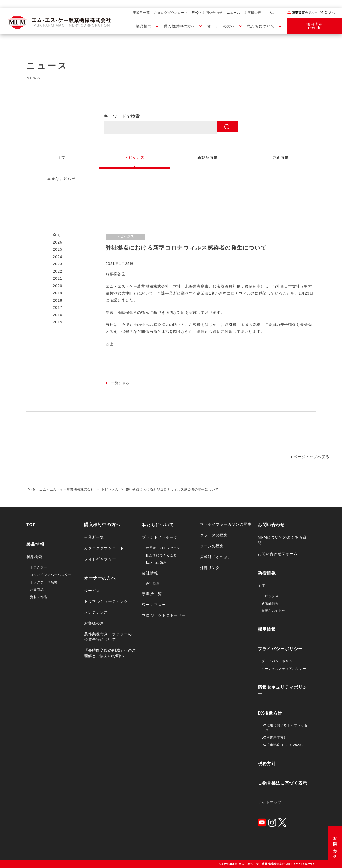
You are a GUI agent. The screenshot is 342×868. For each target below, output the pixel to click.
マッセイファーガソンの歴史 (226, 524)
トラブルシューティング (106, 601)
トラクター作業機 (44, 582)
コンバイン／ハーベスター (51, 575)
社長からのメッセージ (163, 548)
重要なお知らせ (274, 611)
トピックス (270, 596)
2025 (58, 249)
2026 (58, 242)
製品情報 (144, 26)
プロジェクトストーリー (164, 615)
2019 (58, 293)
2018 (58, 300)
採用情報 (267, 629)
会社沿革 (153, 584)
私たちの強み (156, 563)
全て (57, 235)
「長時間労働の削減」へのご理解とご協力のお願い (110, 653)
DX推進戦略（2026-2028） (283, 745)
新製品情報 (270, 603)
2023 (58, 264)
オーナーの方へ (221, 26)
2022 (58, 271)
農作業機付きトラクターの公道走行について (108, 637)
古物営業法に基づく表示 (283, 783)
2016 (58, 315)
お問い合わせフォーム (278, 554)
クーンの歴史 (212, 546)
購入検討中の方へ (179, 26)
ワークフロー (154, 605)
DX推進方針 (270, 713)
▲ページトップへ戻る (310, 457)
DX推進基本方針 (274, 738)
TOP (31, 525)
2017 (58, 307)
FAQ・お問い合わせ (207, 13)
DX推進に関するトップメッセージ (285, 728)
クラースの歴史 (214, 535)
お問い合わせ (335, 846)
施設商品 (37, 590)
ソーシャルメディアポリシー (284, 669)
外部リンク (210, 568)
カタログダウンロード (171, 13)
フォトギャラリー (100, 559)
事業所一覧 (142, 13)
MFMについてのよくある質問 (282, 540)
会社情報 (150, 573)
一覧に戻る (120, 383)
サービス (92, 591)
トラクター (39, 567)
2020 (58, 286)
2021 (58, 278)
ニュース (234, 13)
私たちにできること (161, 555)
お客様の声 (253, 13)
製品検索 (34, 557)
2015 (58, 322)
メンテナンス (96, 612)
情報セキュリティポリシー (283, 690)
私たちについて (261, 26)
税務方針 (267, 764)
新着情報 (267, 573)
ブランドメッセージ (160, 537)
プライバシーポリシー (280, 649)
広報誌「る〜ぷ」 (216, 557)
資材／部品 (39, 597)
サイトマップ (270, 802)
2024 (58, 257)
